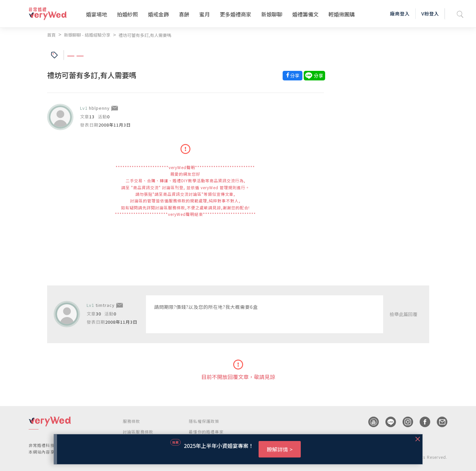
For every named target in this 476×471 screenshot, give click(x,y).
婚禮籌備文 (305, 14)
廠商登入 (400, 14)
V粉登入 (430, 14)
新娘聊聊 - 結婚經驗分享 (87, 35)
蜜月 (205, 14)
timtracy (105, 305)
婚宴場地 (97, 14)
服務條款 (132, 421)
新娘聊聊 (272, 14)
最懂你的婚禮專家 (206, 432)
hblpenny (99, 108)
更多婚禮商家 (236, 14)
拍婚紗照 (127, 14)
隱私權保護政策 (204, 421)
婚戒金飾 (158, 14)
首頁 (51, 35)
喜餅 (184, 14)
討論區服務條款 (138, 432)
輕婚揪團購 (342, 14)
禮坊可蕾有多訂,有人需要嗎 (145, 35)
